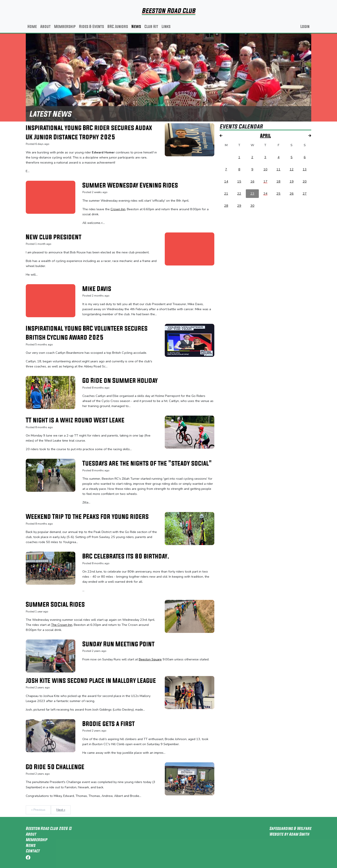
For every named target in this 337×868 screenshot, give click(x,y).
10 (265, 169)
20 (305, 181)
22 (239, 194)
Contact (33, 851)
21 (226, 194)
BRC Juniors (118, 26)
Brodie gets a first (108, 724)
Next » (61, 810)
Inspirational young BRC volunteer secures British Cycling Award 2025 (87, 333)
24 (265, 194)
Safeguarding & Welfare (290, 828)
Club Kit (151, 26)
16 (252, 181)
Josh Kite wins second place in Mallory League (91, 680)
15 (239, 181)
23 (252, 194)
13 (305, 169)
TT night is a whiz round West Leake (75, 420)
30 (252, 206)
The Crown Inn (62, 625)
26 (292, 194)
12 (292, 169)
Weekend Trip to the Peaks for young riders (87, 516)
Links (166, 26)
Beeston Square (150, 659)
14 (226, 181)
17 (265, 181)
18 (278, 181)
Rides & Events (92, 26)
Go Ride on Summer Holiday (120, 380)
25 (278, 194)
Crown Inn (118, 209)
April (266, 135)
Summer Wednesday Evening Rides (130, 185)
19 (292, 181)
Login (305, 26)
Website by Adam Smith (289, 834)
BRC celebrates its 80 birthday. (126, 556)
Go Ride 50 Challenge (55, 767)
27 (305, 194)
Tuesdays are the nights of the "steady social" (147, 463)
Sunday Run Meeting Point (118, 644)
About (45, 26)
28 (226, 206)
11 (278, 169)
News (136, 26)
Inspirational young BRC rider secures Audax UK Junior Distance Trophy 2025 (89, 132)
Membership (65, 26)
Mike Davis (97, 289)
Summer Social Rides (55, 604)
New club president (54, 237)
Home (32, 26)
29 (239, 206)
